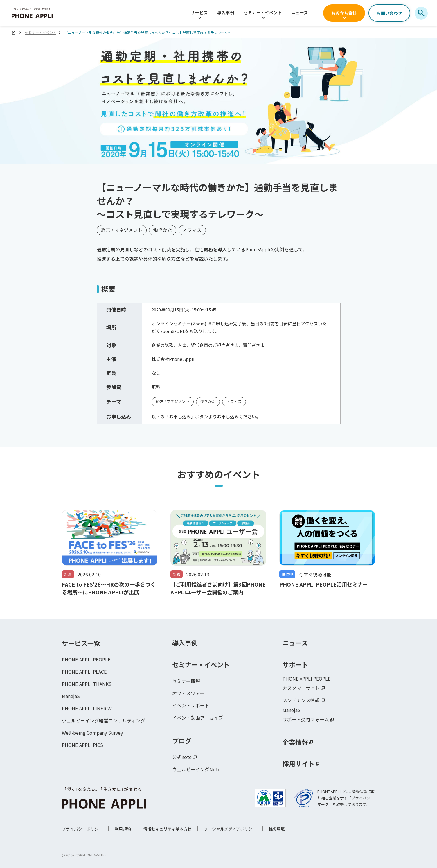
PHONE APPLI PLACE (84, 672)
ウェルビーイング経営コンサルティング (104, 721)
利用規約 (123, 829)
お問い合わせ (389, 13)
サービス (199, 12)
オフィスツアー (188, 693)
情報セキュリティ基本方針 (167, 829)
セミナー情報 (186, 681)
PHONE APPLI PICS (82, 745)
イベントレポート (191, 706)
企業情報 (295, 742)
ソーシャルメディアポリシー (230, 829)
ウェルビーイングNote (196, 770)
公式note (182, 757)
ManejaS (71, 696)
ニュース (300, 12)
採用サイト (298, 764)
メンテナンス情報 (301, 700)
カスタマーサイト (301, 688)
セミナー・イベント (263, 12)
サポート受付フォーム (306, 720)
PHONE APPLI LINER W (86, 709)
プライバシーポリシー (82, 829)
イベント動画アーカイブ (198, 718)
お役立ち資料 (344, 13)
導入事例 (226, 12)
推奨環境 (277, 829)
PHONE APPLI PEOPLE (86, 660)
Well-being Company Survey (92, 733)
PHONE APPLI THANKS (87, 684)
